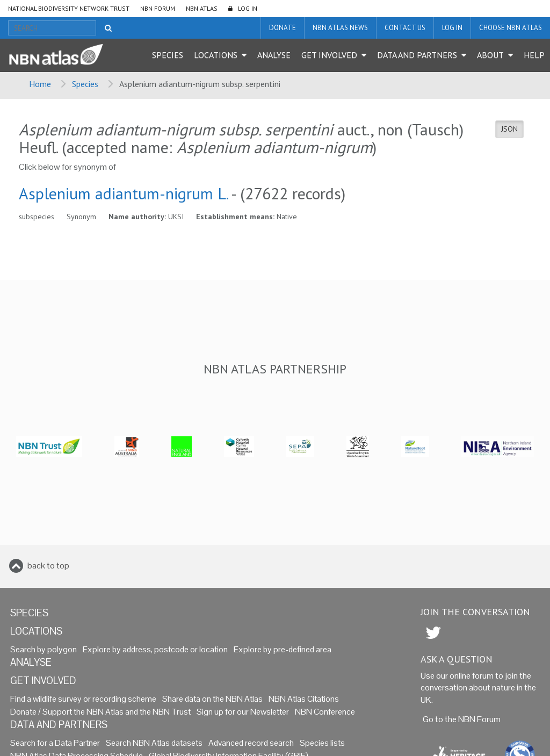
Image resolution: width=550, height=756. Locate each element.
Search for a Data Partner (55, 743)
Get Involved (329, 55)
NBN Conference (325, 712)
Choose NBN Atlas (511, 28)
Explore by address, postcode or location (155, 649)
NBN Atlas (202, 8)
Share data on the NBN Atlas (212, 699)
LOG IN (248, 8)
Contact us (405, 28)
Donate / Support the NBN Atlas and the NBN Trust (100, 712)
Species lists (322, 743)
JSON (509, 129)
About (490, 55)
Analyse (274, 55)
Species (168, 55)
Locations (216, 55)
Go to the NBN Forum (462, 719)
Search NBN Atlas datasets (154, 743)
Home (40, 84)
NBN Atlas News (340, 28)
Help (534, 55)
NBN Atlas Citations (304, 699)
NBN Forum (158, 8)
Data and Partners (417, 55)
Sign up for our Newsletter (243, 712)
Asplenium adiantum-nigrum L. (123, 193)
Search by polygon (44, 649)
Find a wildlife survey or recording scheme (83, 699)
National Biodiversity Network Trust (69, 8)
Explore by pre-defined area (283, 649)
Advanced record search (251, 743)
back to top (48, 566)
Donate (283, 28)
